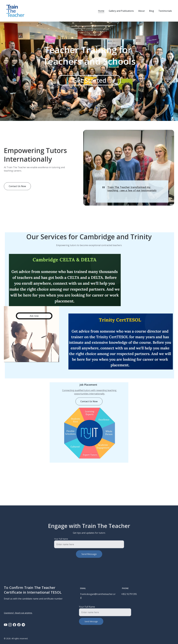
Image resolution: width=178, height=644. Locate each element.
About (141, 11)
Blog (152, 11)
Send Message (89, 556)
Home (101, 11)
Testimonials (165, 11)
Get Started (89, 80)
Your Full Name (61, 541)
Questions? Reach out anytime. (18, 613)
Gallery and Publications (121, 11)
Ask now (34, 317)
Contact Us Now (17, 187)
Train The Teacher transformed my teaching (129, 189)
